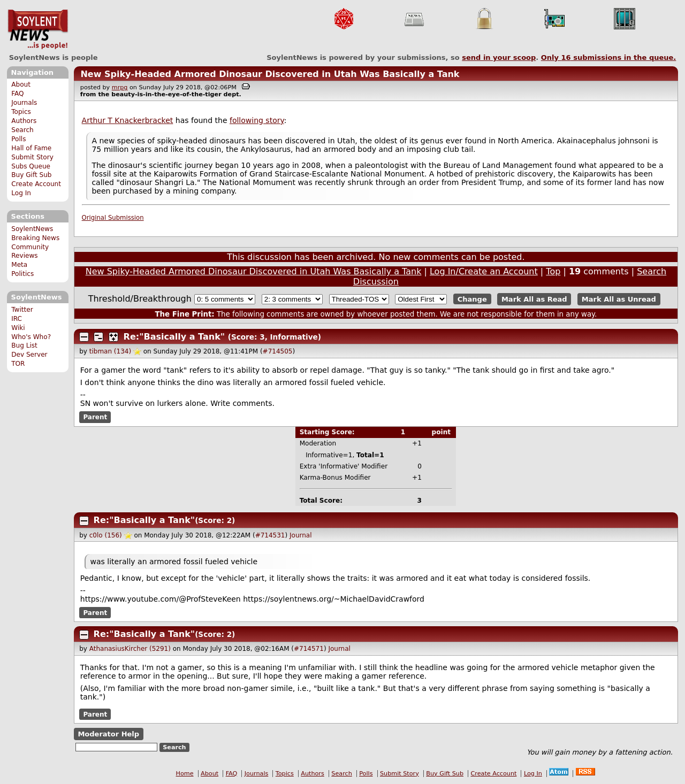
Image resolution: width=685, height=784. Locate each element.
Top (553, 271)
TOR (18, 364)
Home (185, 774)
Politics (22, 274)
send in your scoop (499, 57)
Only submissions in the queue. (609, 57)
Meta (19, 265)
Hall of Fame (31, 148)
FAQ (17, 94)
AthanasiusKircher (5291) (130, 649)
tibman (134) (110, 351)
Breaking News (35, 238)
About (21, 84)
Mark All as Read (534, 299)
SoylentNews (38, 29)
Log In (21, 193)
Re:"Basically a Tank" (174, 337)
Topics (21, 112)
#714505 (278, 351)
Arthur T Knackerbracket (128, 120)
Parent (95, 417)
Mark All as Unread (619, 299)
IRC (17, 319)
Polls (18, 139)
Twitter (22, 310)
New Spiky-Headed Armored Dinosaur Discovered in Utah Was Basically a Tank (270, 74)
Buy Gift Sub (31, 175)
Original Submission (113, 218)
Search (22, 130)
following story (257, 120)
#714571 (309, 649)
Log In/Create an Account (484, 271)
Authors (24, 121)
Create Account (36, 184)
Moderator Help (108, 734)
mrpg (120, 87)
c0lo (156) (106, 535)
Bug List (24, 345)
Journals (24, 103)
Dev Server (29, 355)
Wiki (18, 328)
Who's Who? (31, 337)
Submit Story (32, 157)
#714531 (270, 535)
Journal (301, 535)
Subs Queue (31, 166)
